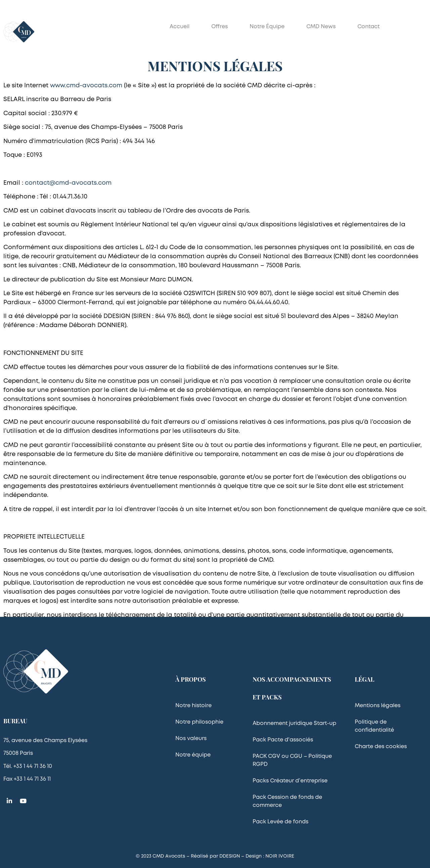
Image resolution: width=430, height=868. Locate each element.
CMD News (321, 27)
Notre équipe (267, 27)
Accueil (180, 27)
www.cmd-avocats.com (86, 86)
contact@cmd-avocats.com (68, 183)
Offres (220, 27)
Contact (369, 27)
